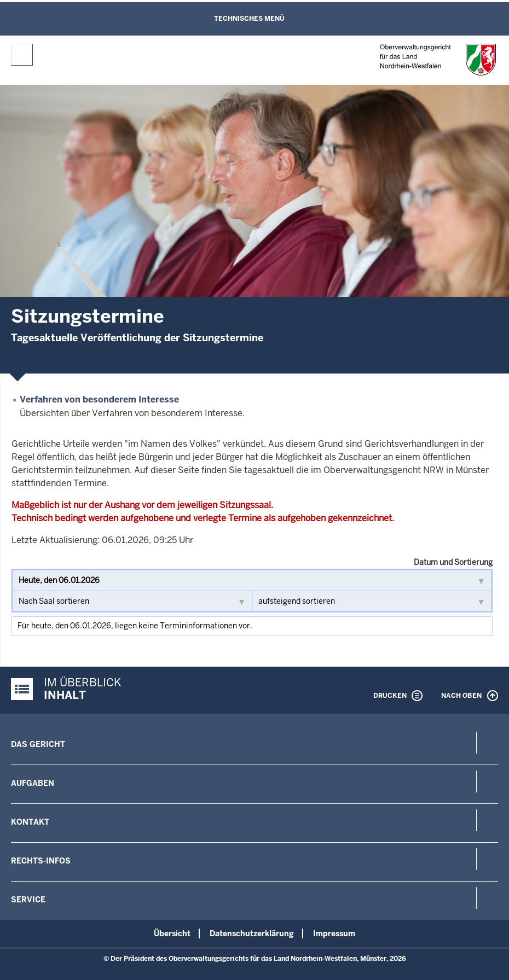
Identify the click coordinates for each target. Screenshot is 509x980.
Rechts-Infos (41, 861)
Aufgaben (33, 783)
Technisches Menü (249, 19)
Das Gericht (38, 744)
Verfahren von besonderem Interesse (99, 399)
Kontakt (30, 822)
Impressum (334, 934)
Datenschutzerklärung (252, 934)
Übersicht (172, 934)
